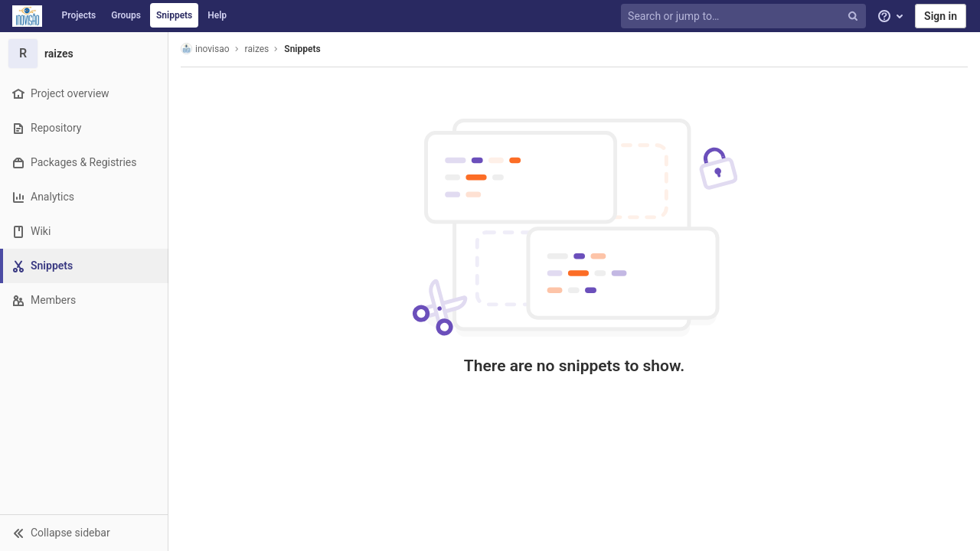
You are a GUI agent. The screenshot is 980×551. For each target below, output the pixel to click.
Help (217, 15)
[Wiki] (84, 231)
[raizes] (84, 54)
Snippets (174, 15)
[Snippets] (85, 266)
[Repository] (84, 128)
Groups (126, 15)
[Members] (84, 300)
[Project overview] (84, 94)
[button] (84, 533)
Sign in (941, 16)
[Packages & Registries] (84, 163)
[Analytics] (84, 197)
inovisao (205, 49)
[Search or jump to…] (745, 16)
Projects (79, 15)
